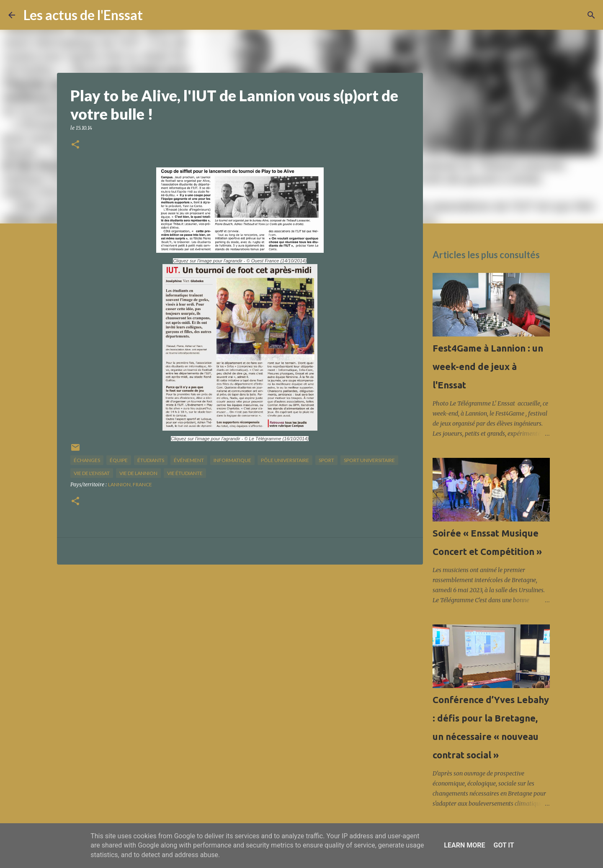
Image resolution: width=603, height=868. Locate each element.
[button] (75, 145)
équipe (119, 460)
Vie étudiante (185, 473)
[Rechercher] (155, 15)
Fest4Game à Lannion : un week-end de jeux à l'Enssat (488, 366)
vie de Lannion (138, 473)
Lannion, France (130, 484)
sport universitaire (369, 460)
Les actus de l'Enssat (83, 15)
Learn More (464, 845)
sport (326, 460)
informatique (232, 460)
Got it (504, 845)
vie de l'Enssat (92, 473)
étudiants (151, 460)
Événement (189, 460)
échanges (87, 460)
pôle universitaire (285, 460)
